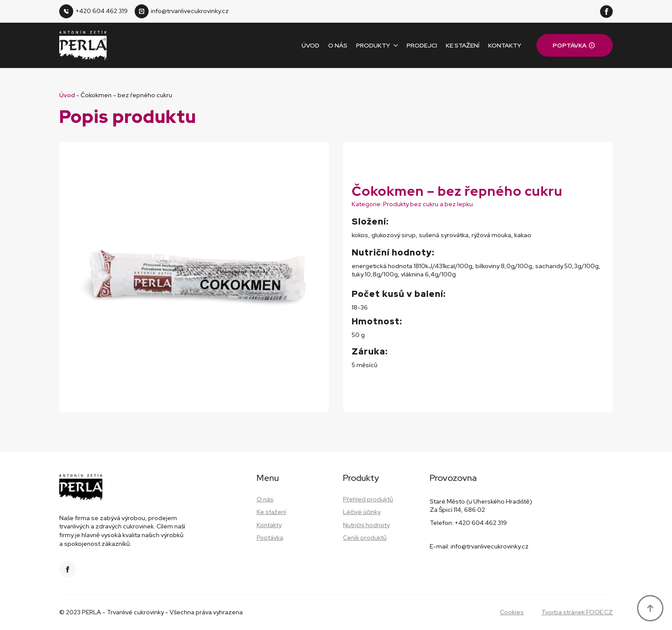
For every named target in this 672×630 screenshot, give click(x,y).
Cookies (512, 612)
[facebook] (606, 12)
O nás (338, 45)
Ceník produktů (365, 538)
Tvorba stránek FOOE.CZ (577, 612)
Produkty (373, 45)
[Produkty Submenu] (394, 45)
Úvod (311, 45)
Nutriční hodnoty (366, 525)
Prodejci (422, 45)
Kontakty (505, 45)
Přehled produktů (368, 499)
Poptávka (270, 538)
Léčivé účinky (362, 512)
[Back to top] (650, 608)
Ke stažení (463, 45)
